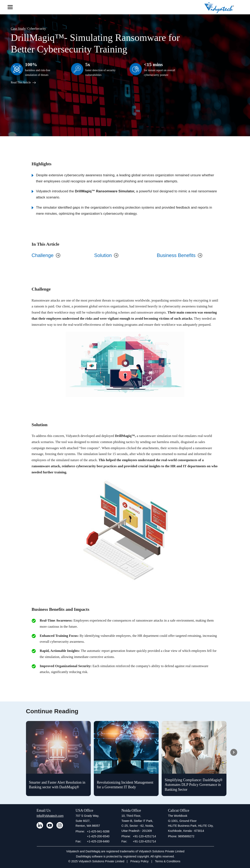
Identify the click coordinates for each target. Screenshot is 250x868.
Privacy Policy (140, 861)
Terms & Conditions (168, 861)
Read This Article (23, 82)
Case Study (18, 29)
